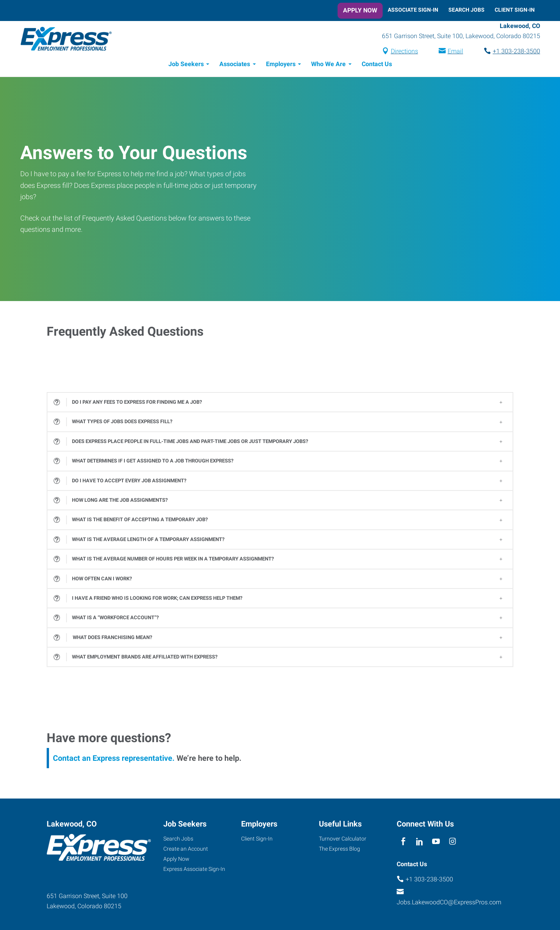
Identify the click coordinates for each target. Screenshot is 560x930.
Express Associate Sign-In (194, 870)
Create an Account (186, 850)
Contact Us (377, 65)
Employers (281, 65)
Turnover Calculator (343, 840)
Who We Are (328, 65)
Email (450, 52)
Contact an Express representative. (114, 759)
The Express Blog (339, 850)
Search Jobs (466, 10)
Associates (235, 65)
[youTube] (436, 843)
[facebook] (403, 843)
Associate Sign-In (413, 10)
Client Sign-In (515, 10)
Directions (399, 52)
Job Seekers (186, 65)
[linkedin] (419, 843)
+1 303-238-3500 (511, 52)
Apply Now (360, 10)
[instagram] (452, 843)
